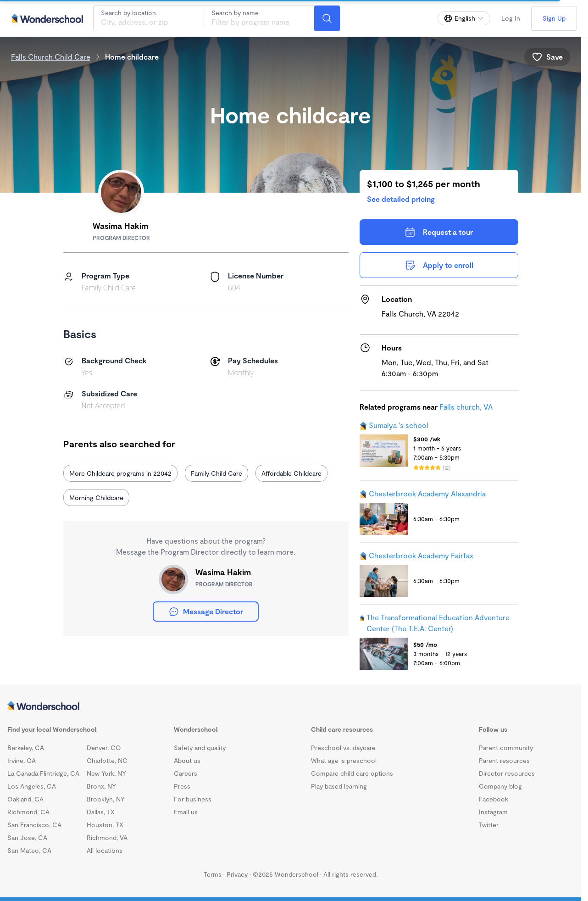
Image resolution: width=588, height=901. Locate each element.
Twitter (489, 825)
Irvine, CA (22, 760)
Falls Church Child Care (51, 57)
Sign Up (554, 18)
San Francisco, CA (34, 825)
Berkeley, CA (26, 748)
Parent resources (504, 760)
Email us (186, 812)
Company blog (500, 786)
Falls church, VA (466, 407)
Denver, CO (104, 748)
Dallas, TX (101, 812)
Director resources (507, 773)
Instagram (493, 812)
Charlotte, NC (107, 760)
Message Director (206, 612)
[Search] (327, 18)
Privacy (237, 874)
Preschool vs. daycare (343, 748)
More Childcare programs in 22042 (120, 473)
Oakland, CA (25, 799)
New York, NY (106, 773)
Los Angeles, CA (32, 786)
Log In (511, 18)
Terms (213, 874)
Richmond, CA (28, 812)
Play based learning (339, 786)
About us (187, 760)
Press (182, 786)
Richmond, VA (107, 837)
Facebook (494, 799)
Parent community (506, 748)
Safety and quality (200, 748)
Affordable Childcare (291, 473)
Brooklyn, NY (106, 799)
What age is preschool (344, 760)
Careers (186, 773)
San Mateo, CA (29, 850)
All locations (105, 850)
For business (193, 799)
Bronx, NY (101, 786)
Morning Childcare (96, 498)
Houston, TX (105, 825)
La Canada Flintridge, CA (43, 773)
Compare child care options (352, 773)
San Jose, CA (27, 837)
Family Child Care (216, 473)
